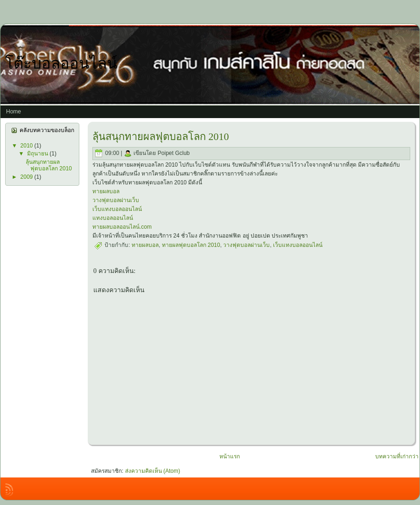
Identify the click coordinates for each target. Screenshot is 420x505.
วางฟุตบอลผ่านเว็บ (116, 200)
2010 (28, 146)
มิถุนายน (38, 154)
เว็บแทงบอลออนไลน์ (117, 209)
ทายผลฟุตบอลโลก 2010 (191, 245)
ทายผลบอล (106, 191)
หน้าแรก (230, 456)
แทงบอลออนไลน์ (113, 218)
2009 (28, 177)
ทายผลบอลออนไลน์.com (122, 227)
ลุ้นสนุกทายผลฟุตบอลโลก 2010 (49, 165)
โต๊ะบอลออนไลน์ (61, 63)
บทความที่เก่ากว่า (397, 456)
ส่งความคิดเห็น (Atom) (153, 471)
